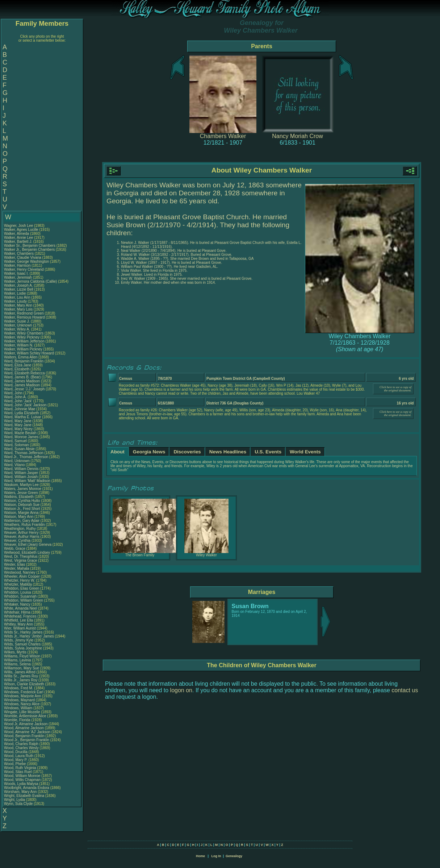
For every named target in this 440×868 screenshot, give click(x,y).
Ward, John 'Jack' (18, 401)
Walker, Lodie (15, 293)
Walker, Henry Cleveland (24, 269)
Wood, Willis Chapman (22, 780)
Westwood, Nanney (20, 572)
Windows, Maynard (20, 700)
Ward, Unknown (17, 461)
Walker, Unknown (18, 325)
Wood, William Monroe (22, 776)
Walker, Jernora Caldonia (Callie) (30, 281)
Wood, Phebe (15, 764)
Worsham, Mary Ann (20, 792)
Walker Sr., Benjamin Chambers (30, 246)
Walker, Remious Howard (24, 317)
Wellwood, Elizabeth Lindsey (27, 553)
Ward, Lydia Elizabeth (22, 413)
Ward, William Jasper (21, 473)
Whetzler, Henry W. (20, 580)
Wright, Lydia (15, 800)
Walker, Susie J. (17, 321)
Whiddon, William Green (24, 600)
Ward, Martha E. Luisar (22, 417)
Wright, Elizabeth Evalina (24, 796)
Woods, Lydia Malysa (21, 784)
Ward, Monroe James (21, 437)
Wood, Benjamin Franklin (24, 736)
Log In (216, 856)
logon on (181, 690)
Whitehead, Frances (21, 616)
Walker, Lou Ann (17, 297)
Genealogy (234, 856)
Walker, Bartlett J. (18, 242)
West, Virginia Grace (20, 560)
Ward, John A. (15, 397)
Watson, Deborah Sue (22, 505)
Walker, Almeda (17, 234)
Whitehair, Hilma (18, 612)
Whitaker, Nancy (18, 604)
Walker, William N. (19, 345)
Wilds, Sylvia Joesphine (23, 648)
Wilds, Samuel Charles (22, 644)
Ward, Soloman (17, 445)
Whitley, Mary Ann (18, 624)
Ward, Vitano (15, 465)
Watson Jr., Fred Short (22, 509)
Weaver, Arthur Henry (21, 533)
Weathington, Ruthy (20, 529)
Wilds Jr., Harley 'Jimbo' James (29, 636)
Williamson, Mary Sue (22, 668)
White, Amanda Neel (20, 608)
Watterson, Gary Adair (22, 521)
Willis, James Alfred (20, 672)
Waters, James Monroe (23, 489)
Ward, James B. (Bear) (22, 377)
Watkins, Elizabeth (19, 497)
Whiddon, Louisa (18, 592)
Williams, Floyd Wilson (22, 656)
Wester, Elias (15, 564)
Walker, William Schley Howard (29, 353)
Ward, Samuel (16, 441)
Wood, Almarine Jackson (24, 728)
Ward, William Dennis (21, 469)
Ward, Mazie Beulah (20, 433)
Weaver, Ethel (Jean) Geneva (28, 545)
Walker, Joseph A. (18, 285)
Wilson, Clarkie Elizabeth (24, 684)
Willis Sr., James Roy (21, 676)
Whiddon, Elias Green (22, 588)
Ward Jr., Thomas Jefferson (26, 457)
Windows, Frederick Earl (24, 692)
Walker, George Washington (26, 261)
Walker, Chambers (19, 254)
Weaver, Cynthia (18, 541)
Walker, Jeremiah (18, 277)
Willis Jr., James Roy (21, 680)
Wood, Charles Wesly (21, 748)
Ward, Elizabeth (17, 369)
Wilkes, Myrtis (16, 652)
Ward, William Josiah (21, 477)
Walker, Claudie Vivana (23, 258)
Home (200, 856)
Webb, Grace (15, 549)
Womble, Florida (18, 720)
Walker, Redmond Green (24, 313)
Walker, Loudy (16, 301)
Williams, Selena (18, 664)
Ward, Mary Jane (18, 421)
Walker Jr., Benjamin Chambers (29, 250)
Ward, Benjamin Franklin (24, 361)
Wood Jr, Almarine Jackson (26, 724)
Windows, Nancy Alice (22, 704)
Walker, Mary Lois (18, 309)
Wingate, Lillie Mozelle (22, 712)
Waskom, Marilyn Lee (21, 485)
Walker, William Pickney (23, 349)
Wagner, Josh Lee (18, 226)
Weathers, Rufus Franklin (24, 525)
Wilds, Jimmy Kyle (19, 640)
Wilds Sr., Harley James (23, 632)
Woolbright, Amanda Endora (27, 788)
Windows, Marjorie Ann (22, 696)
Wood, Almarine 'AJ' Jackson (27, 732)
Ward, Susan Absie (19, 449)
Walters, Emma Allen (21, 357)
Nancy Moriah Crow (297, 136)
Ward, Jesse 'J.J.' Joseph (24, 389)
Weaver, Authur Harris (22, 537)
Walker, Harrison (18, 265)
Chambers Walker (223, 136)
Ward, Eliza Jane (18, 365)
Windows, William (19, 708)
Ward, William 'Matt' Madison (27, 481)
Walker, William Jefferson (24, 341)
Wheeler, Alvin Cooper (22, 576)
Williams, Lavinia (18, 660)
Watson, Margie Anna (21, 513)
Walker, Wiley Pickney (22, 337)
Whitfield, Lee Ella (18, 620)
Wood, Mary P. (16, 760)
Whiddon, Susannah (21, 596)
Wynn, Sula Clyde (18, 804)
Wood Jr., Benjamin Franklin (27, 740)
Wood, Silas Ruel (18, 772)
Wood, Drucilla (16, 752)
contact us (405, 690)
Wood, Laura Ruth (19, 756)
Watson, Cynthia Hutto (22, 501)
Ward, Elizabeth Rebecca (24, 373)
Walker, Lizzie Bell (19, 289)
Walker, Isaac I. (16, 273)
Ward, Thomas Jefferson (24, 453)
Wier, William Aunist (20, 628)
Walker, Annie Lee (18, 238)
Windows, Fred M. (19, 688)
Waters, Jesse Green (21, 493)
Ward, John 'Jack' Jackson (25, 405)
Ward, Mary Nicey (18, 429)
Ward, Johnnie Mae (20, 409)
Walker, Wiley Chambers (24, 333)
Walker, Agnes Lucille (21, 230)
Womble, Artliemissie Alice (25, 716)
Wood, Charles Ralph (21, 744)
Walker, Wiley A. (17, 329)
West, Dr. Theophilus (21, 556)
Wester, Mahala (17, 568)
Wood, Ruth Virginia (20, 768)
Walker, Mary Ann (18, 305)
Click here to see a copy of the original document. (395, 389)
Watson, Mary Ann (19, 517)
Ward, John (14, 393)
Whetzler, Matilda (18, 584)
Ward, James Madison (22, 381)
